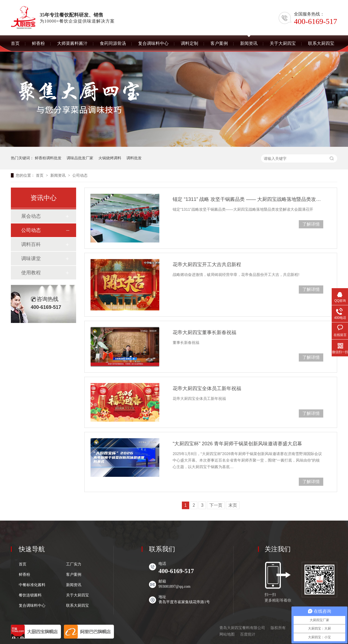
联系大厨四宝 (77, 606)
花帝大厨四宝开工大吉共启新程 (207, 265)
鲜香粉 (24, 575)
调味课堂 (31, 259)
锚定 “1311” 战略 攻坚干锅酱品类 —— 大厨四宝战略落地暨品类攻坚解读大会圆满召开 (248, 199)
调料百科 (31, 244)
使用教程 (31, 273)
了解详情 (311, 224)
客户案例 (74, 575)
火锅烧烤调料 (110, 158)
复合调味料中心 (32, 606)
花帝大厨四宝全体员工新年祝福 (207, 388)
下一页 (216, 505)
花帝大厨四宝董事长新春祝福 (204, 332)
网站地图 (227, 634)
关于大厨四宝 (77, 595)
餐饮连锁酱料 (30, 595)
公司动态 (80, 175)
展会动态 (31, 216)
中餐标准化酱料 (32, 585)
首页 (40, 175)
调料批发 (134, 158)
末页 (233, 505)
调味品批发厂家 (80, 158)
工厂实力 (74, 564)
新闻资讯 (58, 175)
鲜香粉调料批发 (48, 158)
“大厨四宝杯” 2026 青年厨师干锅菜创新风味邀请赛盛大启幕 (237, 444)
